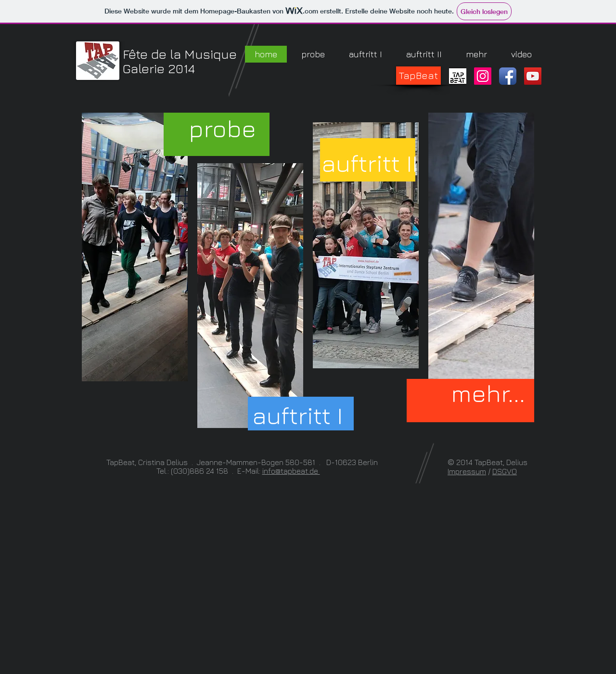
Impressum (467, 471)
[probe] (222, 128)
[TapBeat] (418, 76)
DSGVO (505, 471)
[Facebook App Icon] (508, 76)
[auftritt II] (370, 163)
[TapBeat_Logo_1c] (458, 76)
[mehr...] (488, 393)
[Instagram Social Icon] (483, 76)
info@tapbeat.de (291, 471)
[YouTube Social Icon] (533, 76)
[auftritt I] (297, 415)
